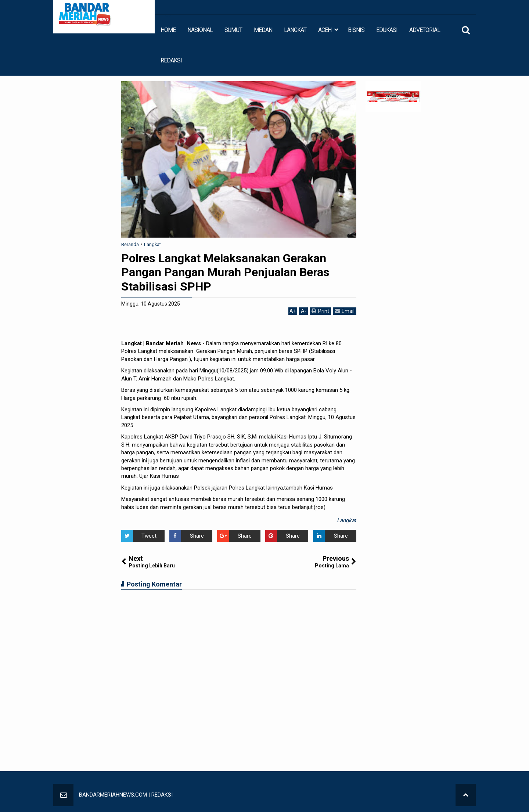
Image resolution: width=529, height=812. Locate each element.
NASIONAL (200, 30)
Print (320, 311)
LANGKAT (295, 30)
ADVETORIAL (425, 30)
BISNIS (356, 30)
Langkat (347, 520)
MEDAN (263, 30)
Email (345, 311)
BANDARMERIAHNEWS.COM (113, 795)
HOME (168, 30)
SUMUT (233, 30)
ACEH (325, 30)
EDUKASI (387, 30)
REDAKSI (171, 60)
